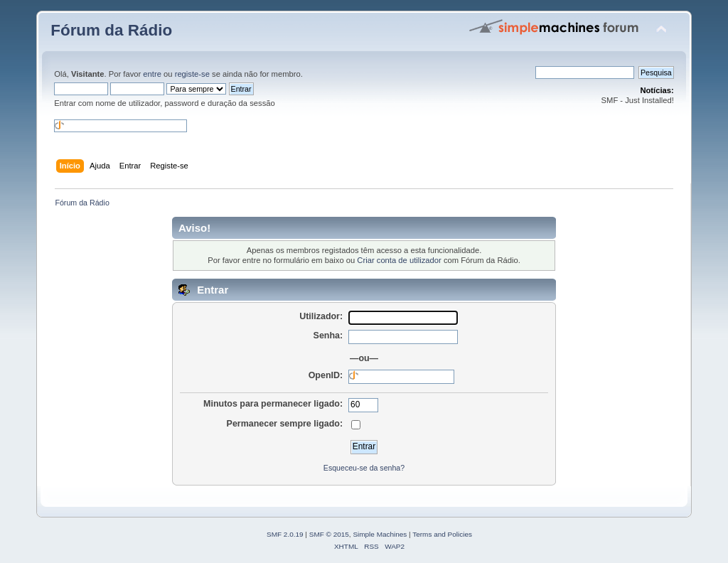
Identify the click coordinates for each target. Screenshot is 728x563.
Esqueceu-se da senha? (364, 468)
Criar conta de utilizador (399, 260)
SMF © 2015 (329, 534)
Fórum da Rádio (111, 30)
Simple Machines (380, 534)
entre (152, 74)
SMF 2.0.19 (285, 534)
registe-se (192, 74)
